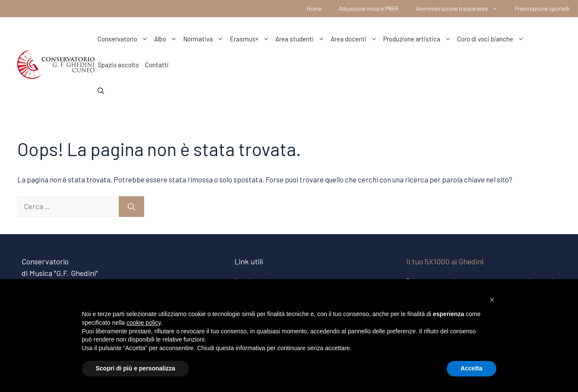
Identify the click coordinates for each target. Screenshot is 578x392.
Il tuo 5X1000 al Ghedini (445, 261)
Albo (167, 39)
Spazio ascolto (118, 65)
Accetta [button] (472, 368)
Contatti (157, 65)
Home (314, 9)
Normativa (205, 39)
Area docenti (355, 39)
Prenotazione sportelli (542, 9)
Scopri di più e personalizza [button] (136, 368)
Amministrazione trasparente (461, 9)
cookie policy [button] (144, 323)
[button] (492, 300)
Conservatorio (124, 39)
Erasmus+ (251, 39)
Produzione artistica (419, 39)
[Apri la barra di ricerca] (101, 91)
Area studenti (302, 39)
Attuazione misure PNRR (369, 9)
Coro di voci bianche (492, 39)
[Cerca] (131, 207)
